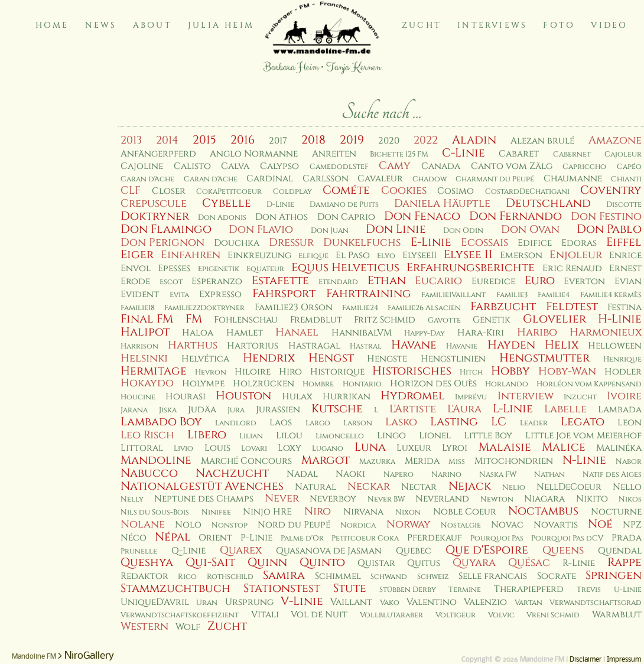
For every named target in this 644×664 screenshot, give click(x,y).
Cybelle (227, 203)
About (152, 25)
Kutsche (337, 409)
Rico (187, 577)
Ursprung (249, 602)
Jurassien (278, 410)
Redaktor (144, 576)
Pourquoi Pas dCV (567, 538)
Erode (135, 281)
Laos (281, 423)
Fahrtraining (369, 294)
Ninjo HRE (267, 512)
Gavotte (444, 320)
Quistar (376, 563)
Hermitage (154, 371)
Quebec (414, 551)
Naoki (350, 474)
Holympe (203, 384)
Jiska (168, 410)
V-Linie (302, 601)
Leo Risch (147, 435)
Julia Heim (221, 25)
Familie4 (554, 295)
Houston (243, 396)
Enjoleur (576, 255)
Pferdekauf (435, 538)
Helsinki (144, 358)
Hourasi (186, 397)
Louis (217, 448)
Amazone (615, 140)
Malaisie (505, 447)
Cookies (404, 191)
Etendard (338, 282)
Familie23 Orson (294, 307)
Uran (207, 603)
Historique (337, 372)
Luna (370, 447)
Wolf (188, 627)
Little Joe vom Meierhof (583, 436)
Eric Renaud (572, 268)
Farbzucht (503, 307)
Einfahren (191, 255)
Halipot (145, 332)
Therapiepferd (529, 589)
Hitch (471, 372)
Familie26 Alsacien (424, 308)
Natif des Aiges (612, 475)
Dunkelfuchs (362, 243)
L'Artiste (413, 409)
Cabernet (572, 154)
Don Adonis (222, 218)
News (101, 25)
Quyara (474, 563)
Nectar (419, 487)
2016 (243, 140)
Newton (497, 499)
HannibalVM (362, 333)
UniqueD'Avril (155, 602)
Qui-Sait (210, 562)
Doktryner (155, 216)
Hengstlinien (453, 359)
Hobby (510, 371)
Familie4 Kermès (611, 295)
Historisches (412, 371)
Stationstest (282, 588)
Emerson (521, 255)
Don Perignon (162, 243)
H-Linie (620, 319)
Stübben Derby (408, 590)
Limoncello (340, 436)
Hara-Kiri (481, 333)
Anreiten (334, 154)
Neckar (369, 486)
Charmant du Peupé (495, 179)
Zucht (422, 25)
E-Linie (431, 242)
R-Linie (579, 563)
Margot (326, 460)
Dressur (291, 243)
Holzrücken (264, 384)
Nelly (132, 499)
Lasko (401, 422)
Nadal (302, 474)
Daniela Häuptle (442, 204)
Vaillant (351, 602)
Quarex (241, 550)
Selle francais (493, 576)
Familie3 (512, 295)
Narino (446, 475)
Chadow (430, 179)
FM (194, 319)
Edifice (535, 243)
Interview (526, 396)
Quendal (620, 551)
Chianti (626, 179)
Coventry (611, 190)
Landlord (236, 423)
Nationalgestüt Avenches (202, 486)
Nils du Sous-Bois (155, 512)
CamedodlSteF (339, 167)
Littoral (142, 448)
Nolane (143, 524)
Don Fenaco (422, 216)
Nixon (408, 512)
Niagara (544, 499)
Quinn (267, 562)
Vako (390, 603)
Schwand (389, 577)
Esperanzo (217, 281)
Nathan (549, 475)
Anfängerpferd (158, 154)
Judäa (202, 410)
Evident (140, 294)
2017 (278, 141)
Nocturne (616, 512)
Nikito (592, 499)
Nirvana (363, 512)
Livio (183, 449)
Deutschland (548, 203)
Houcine (138, 397)
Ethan (387, 281)
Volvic (501, 615)
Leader (534, 423)
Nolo (188, 525)
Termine (465, 590)
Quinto (322, 562)
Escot (171, 282)
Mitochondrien (514, 461)
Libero (207, 435)
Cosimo (456, 191)
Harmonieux (606, 332)
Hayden (511, 345)
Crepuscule (154, 204)
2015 (204, 140)
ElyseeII (419, 255)
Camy (395, 166)
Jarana (134, 410)
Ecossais (484, 243)
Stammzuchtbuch (175, 588)
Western (144, 626)
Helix (562, 345)
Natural (316, 487)
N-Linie (584, 460)
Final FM (147, 319)
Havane (414, 345)
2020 (389, 141)
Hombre (318, 384)
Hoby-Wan (567, 371)
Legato (583, 422)
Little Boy (488, 436)
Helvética (205, 359)
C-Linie (464, 153)
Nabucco (149, 473)
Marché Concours (246, 461)
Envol (136, 268)
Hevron (211, 372)
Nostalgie (461, 525)
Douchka (237, 243)
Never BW (386, 499)
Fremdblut (316, 320)
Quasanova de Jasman (329, 551)
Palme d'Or (302, 538)
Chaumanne (573, 179)
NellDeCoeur (569, 487)
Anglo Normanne (254, 154)
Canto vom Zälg (512, 166)
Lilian (251, 436)
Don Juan (330, 231)
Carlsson (326, 179)
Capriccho (584, 167)
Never (282, 498)
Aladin (474, 140)
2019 (352, 140)
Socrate (557, 576)
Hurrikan (347, 397)
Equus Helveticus (345, 268)
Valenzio (485, 602)
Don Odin (463, 231)
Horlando (507, 384)
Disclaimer (586, 660)
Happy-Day (425, 333)
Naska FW (498, 475)
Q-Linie (188, 551)
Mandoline (156, 460)
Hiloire (253, 372)
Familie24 (360, 308)
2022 (426, 140)
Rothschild (230, 577)
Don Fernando (515, 216)
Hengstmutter (544, 358)
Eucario (438, 281)
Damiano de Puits (344, 205)
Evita (179, 295)
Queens (563, 550)
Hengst (331, 358)
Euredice (493, 281)
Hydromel (413, 396)
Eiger (137, 255)
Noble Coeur (465, 512)
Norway (409, 524)
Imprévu (471, 397)
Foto (559, 25)
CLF (131, 191)
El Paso (353, 255)
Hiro (290, 372)
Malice (564, 447)
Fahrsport (284, 294)
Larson (358, 423)
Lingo (391, 436)
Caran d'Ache (147, 179)
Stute (350, 588)
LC (499, 422)
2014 (167, 140)
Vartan (528, 603)
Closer (169, 191)
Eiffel (624, 242)
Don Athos (282, 217)
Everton (584, 281)
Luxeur (414, 448)
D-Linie (280, 205)
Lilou (289, 436)
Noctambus (543, 511)
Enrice (625, 255)
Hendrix (269, 358)
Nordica (358, 525)
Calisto (192, 166)
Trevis (589, 590)
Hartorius (253, 346)
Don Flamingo (166, 229)
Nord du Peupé (294, 525)
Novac (507, 525)
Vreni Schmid (553, 615)
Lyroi (455, 448)
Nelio (514, 488)
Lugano (328, 449)
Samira (284, 575)
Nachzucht (232, 473)
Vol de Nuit (319, 615)
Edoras (579, 243)
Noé (600, 524)
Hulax (297, 397)
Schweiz (433, 577)
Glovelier (554, 319)
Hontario (362, 384)
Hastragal (314, 346)
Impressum (624, 660)
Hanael (297, 332)
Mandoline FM (34, 657)
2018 (313, 140)
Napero (399, 475)
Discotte (624, 205)
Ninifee (216, 512)
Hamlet (245, 333)
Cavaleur (380, 179)
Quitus (424, 563)
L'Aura (464, 409)
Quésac (529, 563)
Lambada (620, 410)
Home (52, 25)
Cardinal (270, 179)
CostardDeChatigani (527, 192)
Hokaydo (147, 383)
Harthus (193, 345)
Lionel (435, 436)
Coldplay (292, 192)
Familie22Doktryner (204, 308)
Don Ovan (530, 230)
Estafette (280, 281)
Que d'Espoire (487, 550)
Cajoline (142, 166)
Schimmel (338, 576)
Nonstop (230, 525)
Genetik (492, 320)
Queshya (147, 562)
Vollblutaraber (391, 615)
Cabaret (519, 154)
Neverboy (333, 499)
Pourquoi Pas (497, 538)
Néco (134, 538)
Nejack (470, 486)
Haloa (198, 333)
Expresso (220, 294)
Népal (173, 537)
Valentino (432, 602)
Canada (441, 166)
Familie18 (138, 308)
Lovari (254, 449)
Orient (215, 538)
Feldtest (572, 307)
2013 (131, 140)
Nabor (629, 462)
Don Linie (396, 229)
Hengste (387, 359)
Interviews (492, 25)
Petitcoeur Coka (365, 538)
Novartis (556, 525)
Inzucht (580, 397)
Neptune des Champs (204, 499)
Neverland (442, 499)
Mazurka (377, 462)
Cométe (346, 190)
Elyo (386, 256)
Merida (422, 461)
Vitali (265, 615)
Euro (540, 281)
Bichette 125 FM (399, 154)
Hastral (366, 346)
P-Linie (256, 538)
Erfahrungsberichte (471, 268)
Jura (236, 410)
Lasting (454, 422)
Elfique (313, 256)
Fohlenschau (246, 320)
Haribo (537, 332)
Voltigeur (456, 615)
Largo (318, 423)
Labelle (565, 409)
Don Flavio (261, 230)
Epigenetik (219, 269)
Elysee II (468, 255)
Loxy (290, 448)
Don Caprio (346, 217)
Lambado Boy (161, 422)
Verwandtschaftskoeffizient (180, 615)
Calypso (279, 166)
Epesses (174, 268)
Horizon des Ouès (433, 384)
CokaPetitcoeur (229, 192)
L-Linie (513, 409)
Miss (457, 462)
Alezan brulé (542, 141)
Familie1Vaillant (453, 295)
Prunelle (139, 551)
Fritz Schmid (385, 320)
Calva (235, 166)
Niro (318, 511)
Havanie (462, 346)
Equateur (265, 269)
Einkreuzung (259, 255)
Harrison (139, 346)
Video (609, 25)
